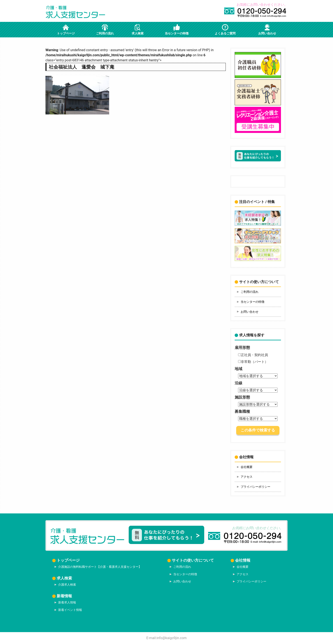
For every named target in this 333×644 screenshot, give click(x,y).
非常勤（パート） (253, 362)
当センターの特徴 (253, 302)
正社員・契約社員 (253, 355)
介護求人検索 (67, 585)
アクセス (247, 477)
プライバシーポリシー (255, 487)
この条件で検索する (258, 430)
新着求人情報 (67, 602)
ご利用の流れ (250, 292)
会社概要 (247, 467)
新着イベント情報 (70, 610)
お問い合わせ (250, 312)
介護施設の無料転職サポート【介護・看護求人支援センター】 (100, 567)
